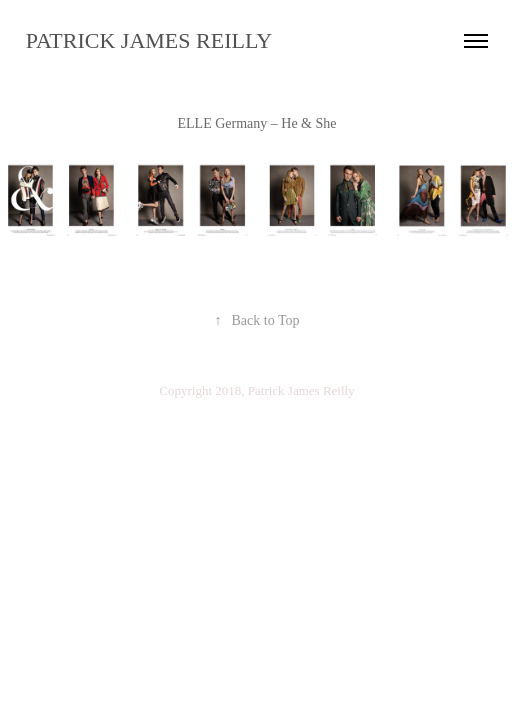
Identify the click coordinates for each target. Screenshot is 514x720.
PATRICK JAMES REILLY (149, 40)
